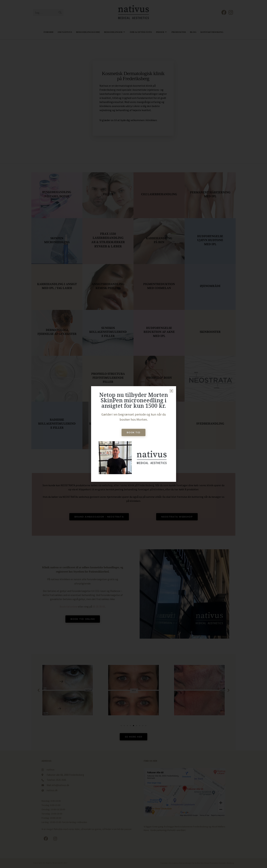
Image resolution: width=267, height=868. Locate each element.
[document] (133, 434)
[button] (171, 391)
